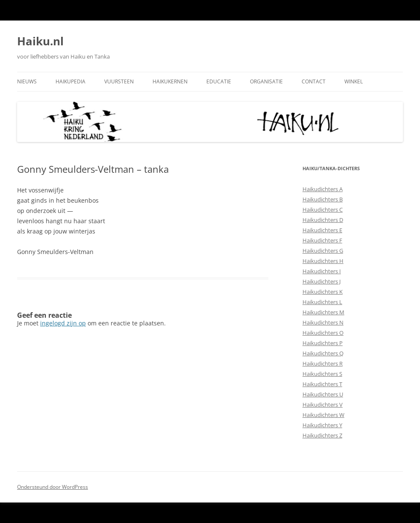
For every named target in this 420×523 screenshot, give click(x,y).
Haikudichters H (323, 261)
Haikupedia (70, 81)
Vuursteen (119, 81)
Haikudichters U (323, 394)
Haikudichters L (322, 302)
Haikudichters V (323, 405)
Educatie (219, 81)
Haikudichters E (322, 230)
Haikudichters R (323, 363)
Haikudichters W (323, 415)
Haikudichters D (323, 220)
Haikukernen (170, 81)
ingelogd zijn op (63, 323)
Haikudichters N (323, 322)
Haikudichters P (323, 343)
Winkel (354, 81)
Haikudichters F (322, 240)
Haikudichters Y (322, 425)
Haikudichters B (323, 199)
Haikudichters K (323, 292)
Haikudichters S (322, 374)
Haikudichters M (323, 312)
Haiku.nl (40, 41)
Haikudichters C (323, 210)
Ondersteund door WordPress (53, 487)
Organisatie (266, 81)
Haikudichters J (322, 281)
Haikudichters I (322, 271)
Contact (314, 81)
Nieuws (27, 81)
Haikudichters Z (322, 435)
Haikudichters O (323, 333)
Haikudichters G (323, 251)
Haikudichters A (323, 189)
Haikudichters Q (323, 353)
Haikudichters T (322, 384)
